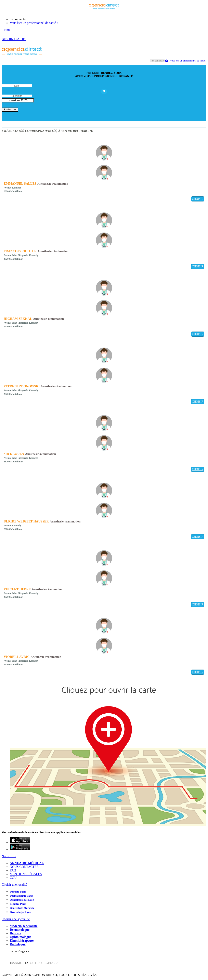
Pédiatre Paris (18, 904)
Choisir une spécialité (16, 919)
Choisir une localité (14, 885)
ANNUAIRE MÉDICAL (27, 863)
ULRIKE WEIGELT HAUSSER (26, 521)
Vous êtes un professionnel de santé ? (34, 23)
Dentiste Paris (18, 892)
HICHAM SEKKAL (18, 319)
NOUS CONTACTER (24, 867)
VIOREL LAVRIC (17, 657)
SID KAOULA (14, 454)
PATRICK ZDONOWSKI (22, 386)
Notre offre (9, 856)
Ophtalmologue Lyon (22, 900)
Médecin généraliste (24, 926)
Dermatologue (20, 930)
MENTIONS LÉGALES (26, 874)
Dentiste (15, 933)
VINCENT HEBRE (17, 589)
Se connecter (18, 19)
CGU (13, 878)
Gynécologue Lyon (20, 912)
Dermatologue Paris (21, 896)
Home (6, 30)
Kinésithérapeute (22, 941)
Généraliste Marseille (22, 908)
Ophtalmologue (21, 937)
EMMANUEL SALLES (20, 184)
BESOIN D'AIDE (14, 39)
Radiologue (18, 944)
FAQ (13, 870)
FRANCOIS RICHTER (20, 251)
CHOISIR (198, 199)
